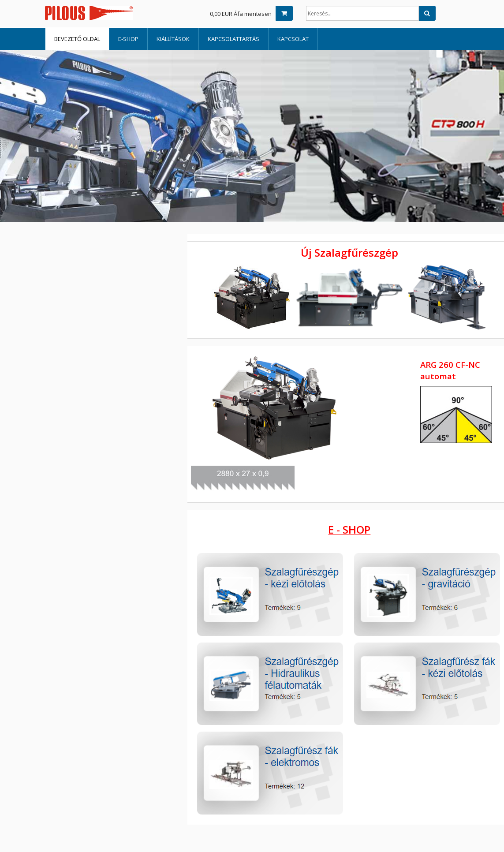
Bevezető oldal (77, 39)
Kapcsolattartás (233, 39)
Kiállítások (173, 39)
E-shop (128, 39)
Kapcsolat (293, 39)
